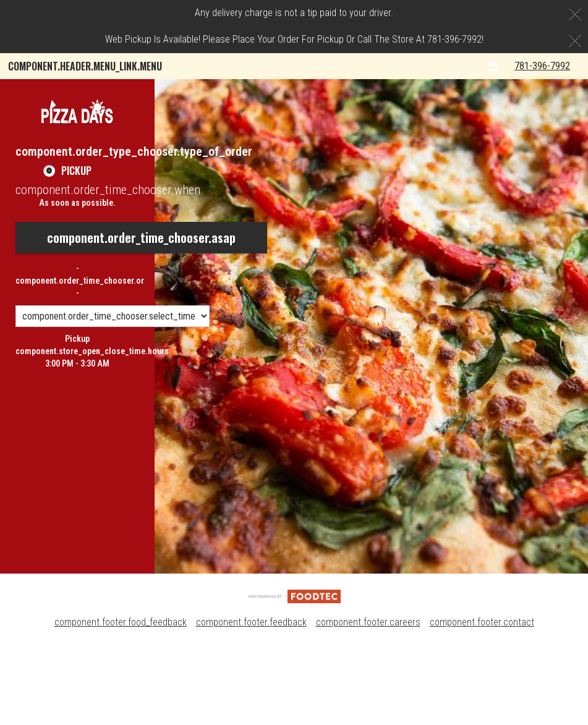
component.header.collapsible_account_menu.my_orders (137, 92)
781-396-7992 (552, 145)
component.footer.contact (482, 702)
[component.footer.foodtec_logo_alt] (294, 675)
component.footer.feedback (251, 702)
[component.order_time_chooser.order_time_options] (113, 396)
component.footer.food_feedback (121, 702)
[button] (77, 191)
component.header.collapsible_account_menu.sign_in (128, 119)
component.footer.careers (368, 702)
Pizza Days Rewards (326, 92)
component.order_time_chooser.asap (141, 317)
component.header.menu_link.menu (85, 66)
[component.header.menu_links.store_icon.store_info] (506, 146)
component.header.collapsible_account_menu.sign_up (386, 119)
